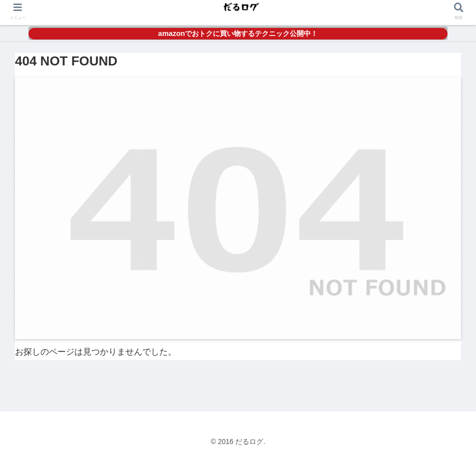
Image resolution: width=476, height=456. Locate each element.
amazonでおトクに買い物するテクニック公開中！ (238, 33)
